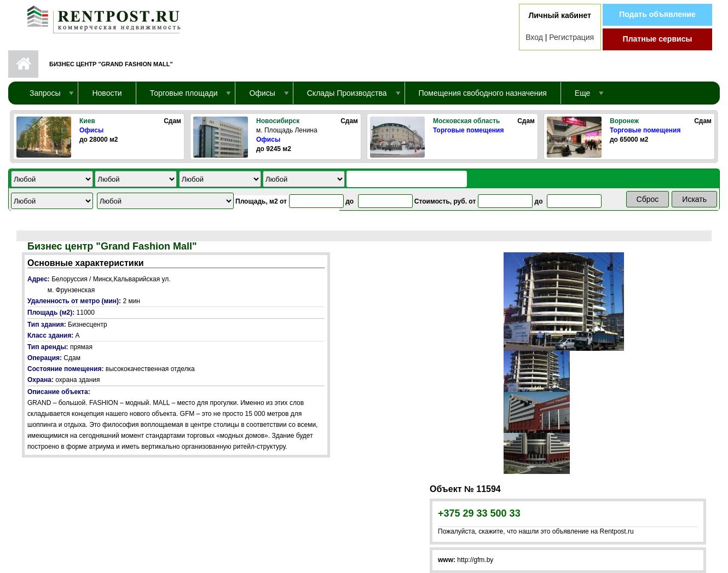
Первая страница (23, 64)
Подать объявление (657, 14)
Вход (534, 37)
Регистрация (571, 37)
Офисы (91, 130)
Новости (107, 93)
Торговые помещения (468, 130)
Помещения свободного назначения (483, 93)
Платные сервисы (658, 39)
